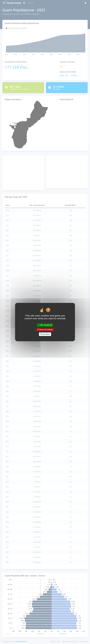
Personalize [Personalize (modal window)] (45, 334)
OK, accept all (45, 325)
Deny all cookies (45, 330)
